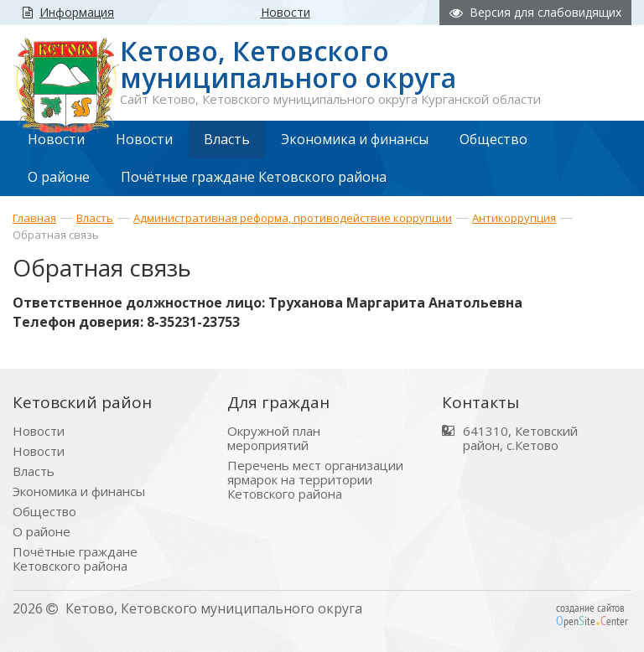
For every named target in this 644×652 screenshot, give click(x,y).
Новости (39, 431)
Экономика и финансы (79, 492)
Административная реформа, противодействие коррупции (293, 218)
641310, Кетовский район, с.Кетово (520, 438)
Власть (95, 218)
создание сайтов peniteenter (592, 614)
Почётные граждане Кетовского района (75, 559)
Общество (44, 512)
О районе (42, 532)
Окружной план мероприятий (274, 438)
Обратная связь (56, 235)
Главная (34, 218)
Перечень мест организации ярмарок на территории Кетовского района (315, 480)
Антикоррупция (514, 218)
